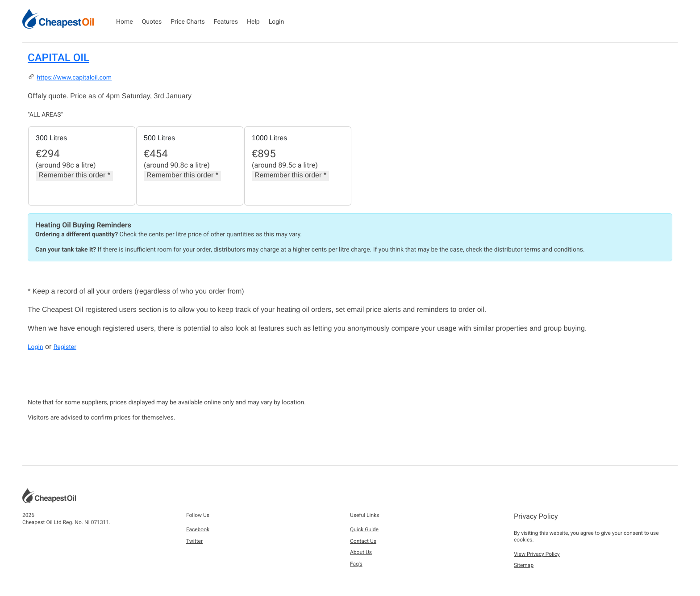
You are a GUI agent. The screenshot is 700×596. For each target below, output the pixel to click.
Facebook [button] (198, 529)
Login (277, 22)
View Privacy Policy (537, 554)
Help (253, 22)
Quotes (152, 22)
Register (65, 347)
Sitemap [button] (524, 565)
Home (125, 22)
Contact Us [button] (363, 541)
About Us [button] (361, 552)
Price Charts (188, 22)
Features (226, 22)
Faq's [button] (356, 564)
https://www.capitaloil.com (74, 78)
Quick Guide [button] (364, 529)
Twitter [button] (194, 541)
